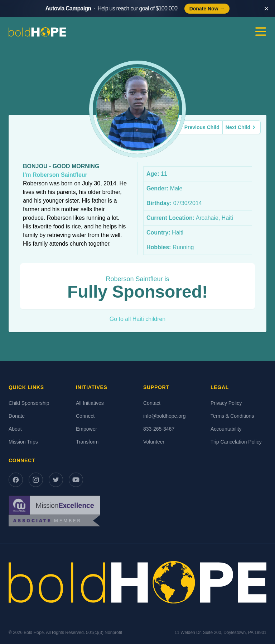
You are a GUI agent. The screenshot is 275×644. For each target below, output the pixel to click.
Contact (152, 403)
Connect (85, 416)
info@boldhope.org (165, 416)
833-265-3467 (159, 429)
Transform (87, 442)
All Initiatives (90, 403)
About (15, 429)
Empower (86, 429)
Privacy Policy (226, 403)
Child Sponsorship (29, 403)
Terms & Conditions (232, 416)
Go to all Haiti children (138, 319)
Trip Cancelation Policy (236, 442)
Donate (17, 416)
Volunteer (154, 442)
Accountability (226, 429)
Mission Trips (23, 442)
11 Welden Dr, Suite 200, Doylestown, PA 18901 (221, 633)
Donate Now (207, 9)
